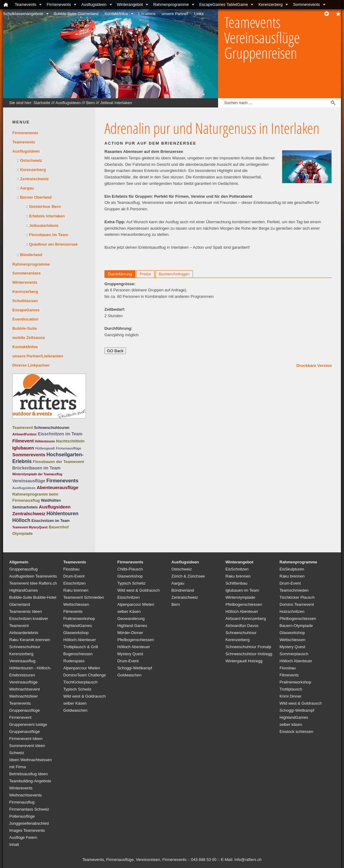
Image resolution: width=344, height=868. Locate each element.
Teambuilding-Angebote (30, 781)
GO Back (115, 351)
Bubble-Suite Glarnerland (76, 14)
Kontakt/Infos (116, 14)
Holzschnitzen (292, 611)
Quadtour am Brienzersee (53, 244)
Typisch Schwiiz (77, 689)
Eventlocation (25, 319)
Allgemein (19, 562)
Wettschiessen (76, 604)
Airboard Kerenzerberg (246, 619)
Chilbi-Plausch (130, 569)
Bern (90, 103)
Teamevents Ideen (25, 611)
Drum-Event (74, 576)
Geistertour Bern (45, 206)
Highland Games (132, 626)
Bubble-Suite (25, 328)
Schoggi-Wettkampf (135, 668)
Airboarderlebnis (24, 633)
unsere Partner (175, 14)
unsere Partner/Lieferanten (38, 356)
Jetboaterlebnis (44, 226)
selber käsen (291, 724)
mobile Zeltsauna (29, 338)
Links (199, 14)
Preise (145, 274)
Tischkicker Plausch (297, 597)
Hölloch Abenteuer (80, 640)
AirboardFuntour (24, 434)
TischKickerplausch (80, 682)
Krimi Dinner (291, 696)
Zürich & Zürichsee (188, 576)
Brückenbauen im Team (36, 468)
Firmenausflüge (68, 448)
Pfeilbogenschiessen (136, 640)
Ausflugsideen (94, 4)
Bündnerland (183, 590)
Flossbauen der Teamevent (59, 462)
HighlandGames (23, 590)
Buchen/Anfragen (174, 274)
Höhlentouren (45, 441)
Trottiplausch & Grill (81, 647)
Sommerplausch (294, 654)
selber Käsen (75, 703)
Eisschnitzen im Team (60, 434)
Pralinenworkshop (79, 619)
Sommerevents (306, 4)
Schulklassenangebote (23, 14)
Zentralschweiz (34, 179)
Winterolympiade (240, 597)
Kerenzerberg (270, 4)
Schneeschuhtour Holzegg (249, 654)
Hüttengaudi (45, 448)
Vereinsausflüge (29, 481)
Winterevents (25, 282)
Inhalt (14, 845)
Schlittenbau (237, 583)
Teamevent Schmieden (84, 597)
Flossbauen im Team (49, 235)
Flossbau (71, 569)
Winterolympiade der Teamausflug (37, 474)
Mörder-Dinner (130, 633)
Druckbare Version (314, 366)
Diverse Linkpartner (31, 365)
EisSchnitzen (237, 569)
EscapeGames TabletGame (224, 4)
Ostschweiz (31, 160)
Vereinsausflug (22, 661)
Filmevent (23, 441)
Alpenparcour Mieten (82, 668)
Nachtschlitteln (70, 441)
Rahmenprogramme (171, 4)
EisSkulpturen (292, 569)
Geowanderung (131, 619)
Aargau (27, 188)
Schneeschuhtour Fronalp (248, 647)
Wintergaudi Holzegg (244, 661)
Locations (147, 14)
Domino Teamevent (297, 604)
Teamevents (25, 4)
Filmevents (73, 611)
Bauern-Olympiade (296, 626)
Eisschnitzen (74, 583)
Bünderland (31, 255)
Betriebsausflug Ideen (29, 774)
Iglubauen (23, 448)
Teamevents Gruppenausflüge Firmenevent (25, 710)
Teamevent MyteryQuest (30, 527)
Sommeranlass (27, 273)
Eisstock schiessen (296, 732)
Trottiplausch (291, 689)
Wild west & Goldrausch (84, 696)
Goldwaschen (75, 710)
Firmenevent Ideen (26, 739)
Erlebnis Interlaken (47, 216)
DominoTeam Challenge (85, 675)
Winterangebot (130, 4)
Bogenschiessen (78, 654)
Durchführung (120, 274)
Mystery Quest (130, 654)
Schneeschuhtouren (52, 428)
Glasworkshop (76, 633)
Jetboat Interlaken (116, 103)
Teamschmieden (294, 590)
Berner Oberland (36, 197)
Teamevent (23, 428)
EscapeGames (26, 310)
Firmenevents (59, 4)
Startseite (42, 103)
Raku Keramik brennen (30, 640)
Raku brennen (76, 590)
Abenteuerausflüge (57, 487)
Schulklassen (25, 301)
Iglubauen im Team (242, 590)
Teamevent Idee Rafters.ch (33, 583)
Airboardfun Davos (242, 626)
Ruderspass (74, 661)
